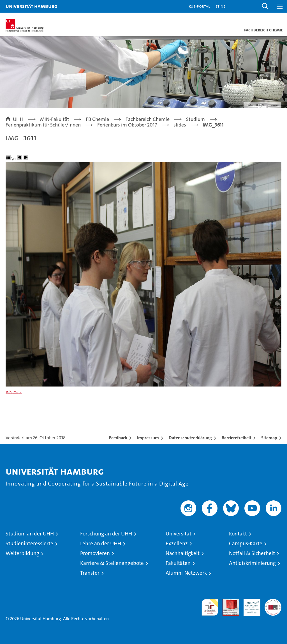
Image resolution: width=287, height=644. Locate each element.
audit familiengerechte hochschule (210, 607)
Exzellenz (177, 543)
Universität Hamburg (32, 6)
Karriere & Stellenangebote (112, 563)
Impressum (148, 438)
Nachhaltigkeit (183, 553)
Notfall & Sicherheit (252, 553)
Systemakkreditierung (273, 602)
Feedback (118, 438)
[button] (265, 6)
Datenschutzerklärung (190, 438)
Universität (179, 534)
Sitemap (269, 438)
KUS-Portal (199, 6)
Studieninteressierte (29, 543)
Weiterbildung (22, 553)
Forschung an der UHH (106, 534)
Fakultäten (178, 563)
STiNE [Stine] (220, 6)
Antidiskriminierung (252, 563)
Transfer (90, 573)
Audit (228, 602)
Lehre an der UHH (101, 543)
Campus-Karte (246, 543)
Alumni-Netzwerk (186, 573)
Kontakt (238, 534)
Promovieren (95, 553)
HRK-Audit (249, 605)
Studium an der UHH (30, 534)
